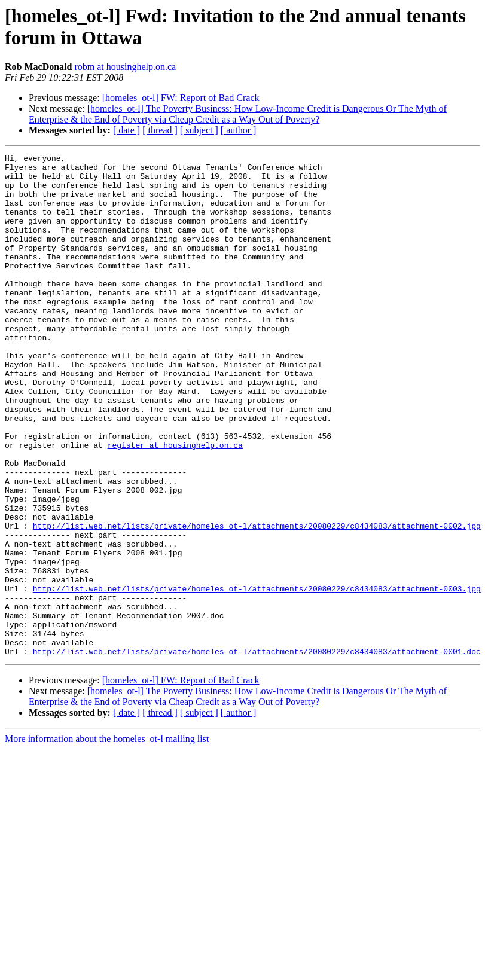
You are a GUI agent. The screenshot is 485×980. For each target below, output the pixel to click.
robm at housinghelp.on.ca (125, 67)
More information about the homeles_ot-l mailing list (107, 839)
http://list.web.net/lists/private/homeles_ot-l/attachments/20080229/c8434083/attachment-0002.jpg (257, 601)
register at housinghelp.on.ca (175, 504)
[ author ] (239, 130)
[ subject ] (199, 130)
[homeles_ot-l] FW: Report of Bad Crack (181, 98)
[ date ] (126, 130)
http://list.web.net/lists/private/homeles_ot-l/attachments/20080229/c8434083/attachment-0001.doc (257, 752)
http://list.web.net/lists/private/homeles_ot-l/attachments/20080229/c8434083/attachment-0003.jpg (257, 676)
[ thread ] (160, 130)
